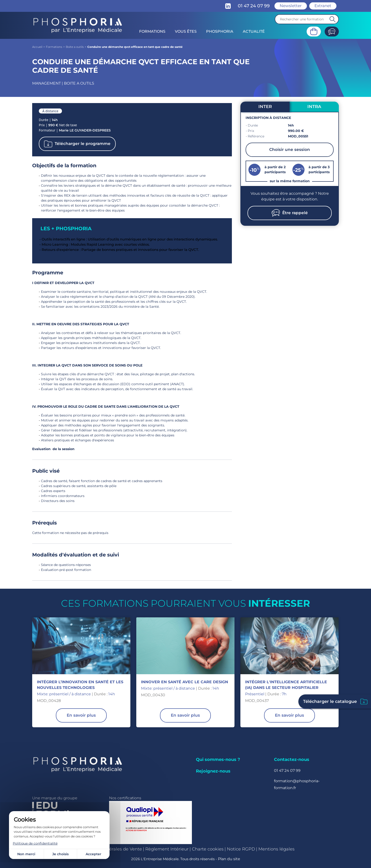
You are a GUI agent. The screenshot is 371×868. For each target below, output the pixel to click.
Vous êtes (186, 31)
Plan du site (229, 859)
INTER (265, 107)
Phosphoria (220, 31)
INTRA (314, 107)
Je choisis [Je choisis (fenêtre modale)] (60, 854)
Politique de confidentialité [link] (35, 843)
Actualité (254, 31)
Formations (152, 31)
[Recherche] (307, 19)
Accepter (93, 854)
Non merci (26, 854)
